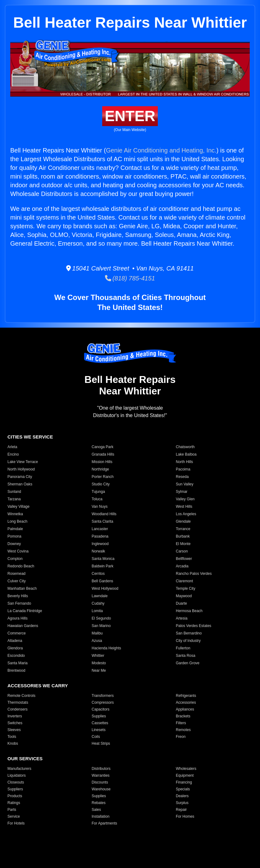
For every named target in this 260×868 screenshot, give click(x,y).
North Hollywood (21, 469)
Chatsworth (185, 447)
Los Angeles (186, 514)
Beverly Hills (18, 596)
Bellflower (184, 559)
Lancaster (100, 529)
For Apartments (104, 823)
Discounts (100, 782)
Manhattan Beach (22, 589)
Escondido (16, 656)
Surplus (182, 803)
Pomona (14, 536)
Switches (15, 723)
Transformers (103, 696)
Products (15, 796)
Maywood (184, 596)
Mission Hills (102, 462)
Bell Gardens (102, 581)
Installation (100, 816)
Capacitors (100, 709)
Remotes (183, 730)
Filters (181, 723)
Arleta (12, 447)
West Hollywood (105, 589)
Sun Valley (185, 484)
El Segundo (101, 618)
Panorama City (20, 477)
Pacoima (183, 469)
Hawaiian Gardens (23, 626)
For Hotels (16, 823)
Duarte (181, 603)
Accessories (186, 702)
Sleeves (14, 730)
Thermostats (18, 702)
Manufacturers (19, 769)
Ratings (14, 803)
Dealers (182, 796)
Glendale (183, 521)
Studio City (101, 484)
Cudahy (98, 603)
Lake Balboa (186, 454)
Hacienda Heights (106, 648)
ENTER (130, 116)
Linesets (99, 730)
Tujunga (98, 492)
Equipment (185, 775)
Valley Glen (185, 499)
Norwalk (98, 551)
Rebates (99, 803)
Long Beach (17, 521)
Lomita (97, 611)
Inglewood (100, 544)
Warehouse (101, 789)
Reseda (182, 477)
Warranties (101, 775)
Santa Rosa (186, 656)
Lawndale (100, 596)
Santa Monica (103, 559)
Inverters (15, 716)
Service (14, 816)
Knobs (13, 743)
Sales (96, 810)
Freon (181, 737)
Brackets (183, 716)
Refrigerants (186, 696)
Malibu (97, 633)
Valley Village (18, 507)
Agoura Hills (18, 618)
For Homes (185, 816)
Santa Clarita (102, 521)
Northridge (100, 469)
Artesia (182, 618)
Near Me (99, 670)
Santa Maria (18, 663)
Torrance (183, 529)
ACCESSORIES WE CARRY (38, 686)
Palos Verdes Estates (194, 626)
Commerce (17, 633)
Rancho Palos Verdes (194, 574)
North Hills (184, 462)
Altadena (15, 641)
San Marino (101, 626)
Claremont (184, 581)
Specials (183, 789)
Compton (15, 559)
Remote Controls (21, 696)
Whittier (98, 656)
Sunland (14, 492)
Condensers (18, 709)
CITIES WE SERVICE (30, 437)
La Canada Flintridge (25, 611)
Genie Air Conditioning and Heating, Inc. (161, 150)
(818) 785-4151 (130, 278)
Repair (181, 810)
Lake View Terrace (23, 462)
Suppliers (15, 789)
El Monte (183, 544)
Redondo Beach (21, 566)
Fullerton (183, 648)
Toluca (97, 499)
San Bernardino (189, 633)
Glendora (15, 648)
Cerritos (98, 574)
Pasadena (100, 536)
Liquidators (17, 775)
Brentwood (16, 670)
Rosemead (16, 574)
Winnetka (15, 514)
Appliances (185, 709)
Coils (96, 737)
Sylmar (182, 492)
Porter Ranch (103, 477)
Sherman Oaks (20, 484)
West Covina (18, 551)
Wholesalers (186, 769)
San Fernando (19, 603)
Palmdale (15, 529)
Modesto (99, 663)
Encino (13, 454)
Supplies (99, 716)
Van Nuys (100, 507)
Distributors (101, 769)
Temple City (186, 589)
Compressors (103, 702)
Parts (12, 810)
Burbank (183, 536)
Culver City (17, 581)
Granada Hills (103, 454)
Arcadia (182, 566)
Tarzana (14, 499)
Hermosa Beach (189, 611)
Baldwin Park (103, 566)
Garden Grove (188, 663)
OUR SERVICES (25, 759)
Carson (182, 551)
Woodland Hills (104, 514)
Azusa (97, 641)
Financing (184, 782)
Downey (14, 544)
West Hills (184, 507)
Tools (12, 737)
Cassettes (100, 723)
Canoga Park (103, 447)
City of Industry (188, 641)
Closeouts (16, 782)
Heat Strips (101, 743)
